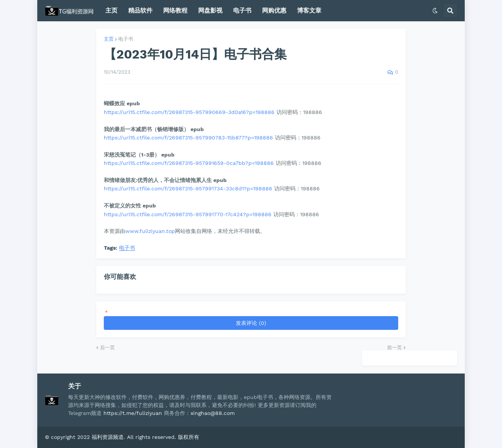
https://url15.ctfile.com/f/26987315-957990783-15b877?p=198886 (188, 138)
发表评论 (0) (251, 323)
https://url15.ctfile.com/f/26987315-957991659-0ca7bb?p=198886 (189, 163)
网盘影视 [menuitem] (210, 10)
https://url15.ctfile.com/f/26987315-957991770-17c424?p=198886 (188, 214)
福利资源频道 (108, 437)
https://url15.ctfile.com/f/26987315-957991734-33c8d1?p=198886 (188, 188)
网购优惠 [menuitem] (274, 10)
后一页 (107, 347)
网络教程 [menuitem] (175, 10)
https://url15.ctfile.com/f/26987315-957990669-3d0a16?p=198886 (189, 112)
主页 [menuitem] (111, 10)
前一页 (395, 347)
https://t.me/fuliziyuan (133, 413)
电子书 (126, 39)
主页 (109, 39)
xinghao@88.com (213, 413)
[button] (435, 11)
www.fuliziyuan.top (150, 231)
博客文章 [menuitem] (309, 10)
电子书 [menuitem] (242, 10)
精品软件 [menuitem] (140, 10)
